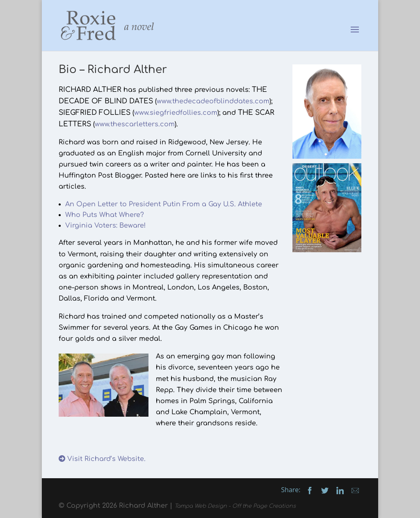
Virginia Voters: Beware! (105, 226)
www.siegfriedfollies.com (176, 113)
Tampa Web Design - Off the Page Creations (235, 506)
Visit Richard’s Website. (102, 459)
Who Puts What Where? (105, 215)
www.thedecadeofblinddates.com (213, 101)
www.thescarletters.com (135, 124)
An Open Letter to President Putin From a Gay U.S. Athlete (164, 204)
